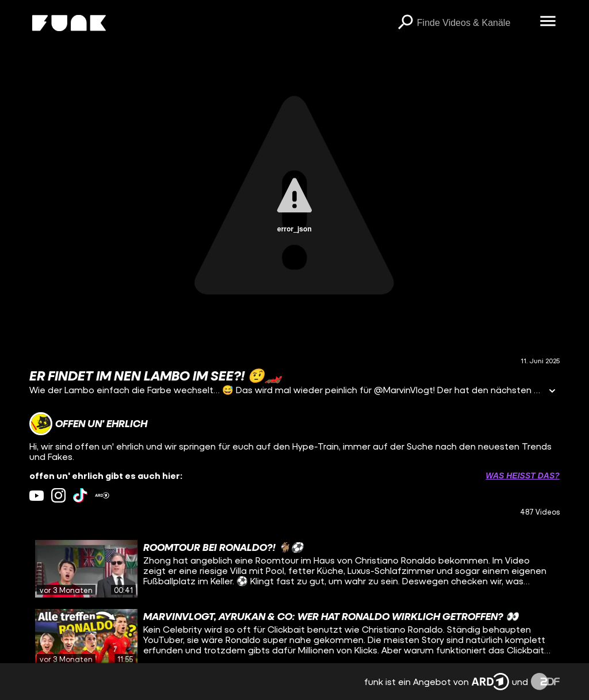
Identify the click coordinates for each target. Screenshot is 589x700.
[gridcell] (294, 569)
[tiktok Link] (80, 495)
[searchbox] (475, 23)
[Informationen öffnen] (552, 392)
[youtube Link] (37, 495)
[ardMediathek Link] (102, 495)
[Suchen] (406, 23)
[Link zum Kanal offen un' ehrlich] (88, 424)
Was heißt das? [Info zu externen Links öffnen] (522, 475)
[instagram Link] (58, 495)
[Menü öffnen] (548, 22)
